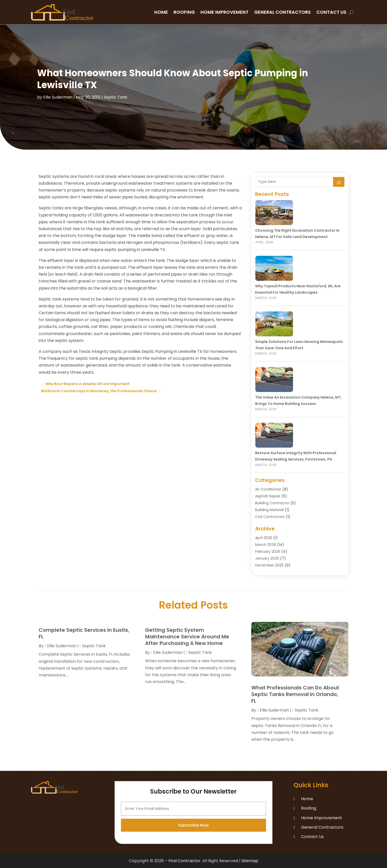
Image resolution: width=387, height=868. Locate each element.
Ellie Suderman (58, 97)
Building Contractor (272, 503)
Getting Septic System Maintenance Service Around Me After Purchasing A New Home (187, 637)
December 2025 (269, 565)
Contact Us (331, 12)
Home (161, 12)
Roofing (184, 12)
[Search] (339, 182)
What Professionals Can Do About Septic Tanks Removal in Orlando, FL (295, 694)
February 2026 (268, 551)
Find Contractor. (185, 861)
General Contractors (282, 12)
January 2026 (267, 558)
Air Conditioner (268, 489)
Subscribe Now (193, 853)
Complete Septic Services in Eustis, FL (84, 633)
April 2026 (264, 538)
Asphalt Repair (268, 496)
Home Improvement (225, 12)
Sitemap (250, 861)
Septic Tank (115, 97)
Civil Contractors (270, 517)
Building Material (269, 510)
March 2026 (266, 545)
